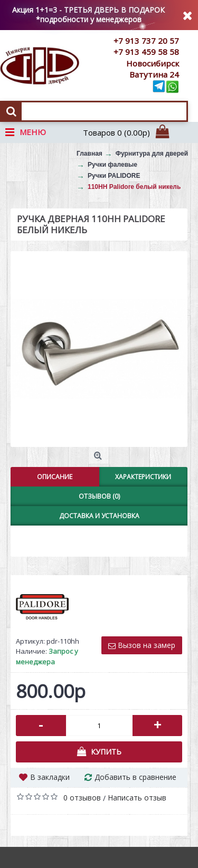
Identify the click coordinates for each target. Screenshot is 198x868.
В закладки (50, 777)
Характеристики (143, 477)
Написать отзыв (137, 798)
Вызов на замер (142, 645)
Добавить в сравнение (135, 777)
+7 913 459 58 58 (146, 52)
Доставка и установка (99, 516)
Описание (55, 477)
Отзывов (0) (99, 496)
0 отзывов (82, 798)
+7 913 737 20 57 (146, 41)
